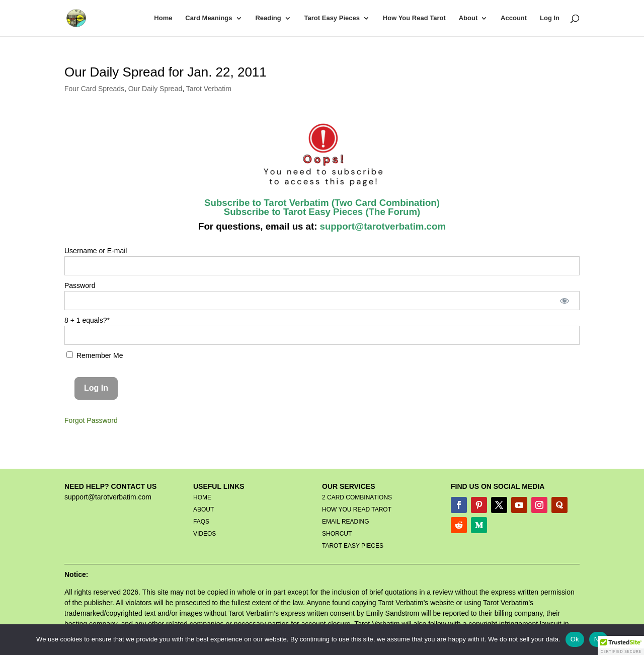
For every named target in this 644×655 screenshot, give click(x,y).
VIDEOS (205, 534)
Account (514, 18)
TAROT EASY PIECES (353, 546)
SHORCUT (337, 534)
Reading (268, 18)
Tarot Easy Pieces (332, 18)
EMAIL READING (346, 522)
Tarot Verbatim (209, 89)
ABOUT (204, 510)
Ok (575, 639)
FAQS (201, 522)
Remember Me (95, 355)
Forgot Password (91, 420)
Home (163, 18)
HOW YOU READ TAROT (357, 510)
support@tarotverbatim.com (381, 226)
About (468, 18)
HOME (202, 497)
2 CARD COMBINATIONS (357, 497)
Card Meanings (209, 18)
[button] (621, 645)
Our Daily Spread (155, 89)
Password (80, 285)
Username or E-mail (96, 251)
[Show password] (565, 301)
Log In (550, 18)
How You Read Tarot (414, 18)
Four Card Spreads (94, 89)
